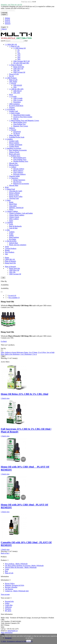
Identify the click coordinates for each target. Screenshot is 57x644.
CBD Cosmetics (14, 104)
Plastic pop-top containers (18, 245)
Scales (11, 234)
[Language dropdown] (4, 14)
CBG (15, 87)
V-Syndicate (10, 109)
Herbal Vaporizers (19, 180)
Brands (7, 250)
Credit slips (9, 605)
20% (19, 57)
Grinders (9, 139)
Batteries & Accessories (21, 184)
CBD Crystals (18, 98)
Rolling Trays (15, 156)
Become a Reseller (11, 587)
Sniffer (11, 235)
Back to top (5, 553)
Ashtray (13, 167)
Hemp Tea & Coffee (16, 197)
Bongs (11, 202)
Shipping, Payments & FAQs (15, 585)
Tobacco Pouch (14, 152)
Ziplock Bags (14, 243)
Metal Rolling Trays (20, 122)
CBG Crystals (18, 100)
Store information (7, 633)
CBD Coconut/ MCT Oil (21, 61)
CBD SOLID (18, 85)
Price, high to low (7, 354)
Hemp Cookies (14, 195)
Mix (7, 230)
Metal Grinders (14, 143)
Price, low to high (49, 352)
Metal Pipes (13, 204)
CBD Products (11, 78)
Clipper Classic (14, 217)
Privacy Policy (10, 583)
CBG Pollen (13, 82)
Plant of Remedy (16, 65)
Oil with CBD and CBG (21, 63)
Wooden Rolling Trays (21, 161)
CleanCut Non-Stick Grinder (23, 117)
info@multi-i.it (13, 631)
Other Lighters (14, 219)
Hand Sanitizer (14, 237)
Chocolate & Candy (16, 191)
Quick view (5, 398)
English (7, 20)
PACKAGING (11, 241)
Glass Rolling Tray (19, 124)
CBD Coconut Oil (19, 72)
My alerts (8, 611)
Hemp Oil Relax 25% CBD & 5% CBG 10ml (25, 394)
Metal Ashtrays (18, 171)
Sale (6, 254)
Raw (6, 571)
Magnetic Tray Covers (21, 126)
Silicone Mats (14, 185)
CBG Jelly (17, 93)
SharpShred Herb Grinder (22, 115)
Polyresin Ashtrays (19, 174)
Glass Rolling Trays (20, 159)
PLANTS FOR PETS (16, 106)
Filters (11, 209)
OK (3, 278)
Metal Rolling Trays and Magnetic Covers (24, 120)
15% (19, 56)
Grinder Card (13, 111)
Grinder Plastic (14, 146)
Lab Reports (9, 589)
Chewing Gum (14, 198)
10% (19, 54)
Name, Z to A (38, 352)
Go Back (4, 341)
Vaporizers (14, 178)
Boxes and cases (15, 154)
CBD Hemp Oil (19, 48)
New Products (10, 252)
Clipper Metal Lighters (17, 215)
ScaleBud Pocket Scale (17, 137)
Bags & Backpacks (15, 226)
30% (19, 59)
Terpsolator (17, 102)
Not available (14, 298)
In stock (12, 296)
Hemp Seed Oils (19, 67)
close (29, 641)
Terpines (12, 108)
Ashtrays (12, 128)
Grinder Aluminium (16, 145)
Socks (11, 224)
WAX (11, 95)
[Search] (15, 41)
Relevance (20, 352)
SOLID (13, 83)
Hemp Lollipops (14, 193)
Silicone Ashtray (19, 169)
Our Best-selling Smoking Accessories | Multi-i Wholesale (24, 566)
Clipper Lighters (11, 211)
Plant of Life (14, 46)
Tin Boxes (17, 133)
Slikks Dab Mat (14, 135)
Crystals (13, 96)
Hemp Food (10, 189)
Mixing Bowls (14, 165)
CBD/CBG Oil (11, 44)
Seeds (7, 247)
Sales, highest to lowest (9, 352)
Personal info (9, 601)
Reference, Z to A (31, 354)
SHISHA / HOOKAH (16, 208)
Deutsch (8, 24)
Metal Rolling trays (20, 158)
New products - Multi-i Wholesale (16, 564)
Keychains (13, 239)
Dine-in (16, 119)
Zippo (11, 221)
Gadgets (12, 232)
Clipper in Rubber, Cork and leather (21, 213)
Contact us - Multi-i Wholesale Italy (17, 591)
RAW (7, 187)
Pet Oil (11, 76)
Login (7, 569)
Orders (7, 603)
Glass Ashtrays (18, 172)
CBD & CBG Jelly (16, 89)
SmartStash (17, 132)
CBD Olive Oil (18, 69)
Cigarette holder (14, 176)
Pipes (8, 200)
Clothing (9, 222)
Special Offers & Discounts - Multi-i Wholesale (21, 567)
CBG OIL (17, 70)
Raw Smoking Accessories (18, 150)
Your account (5, 594)
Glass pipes (13, 206)
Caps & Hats (13, 228)
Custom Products (11, 248)
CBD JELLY (17, 91)
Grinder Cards (14, 141)
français (8, 22)
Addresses (8, 607)
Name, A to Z (29, 352)
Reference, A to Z (19, 354)
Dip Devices (17, 182)
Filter (3, 356)
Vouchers (8, 609)
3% (18, 50)
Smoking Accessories (13, 148)
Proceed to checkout (8, 10)
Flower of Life (14, 74)
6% (18, 52)
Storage (13, 130)
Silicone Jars (13, 163)
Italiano (7, 18)
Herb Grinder (15, 113)
